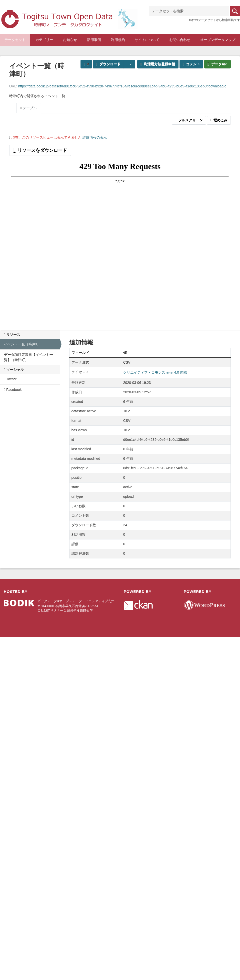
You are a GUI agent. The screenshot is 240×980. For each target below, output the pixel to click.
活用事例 (94, 40)
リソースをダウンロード (40, 150)
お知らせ (70, 40)
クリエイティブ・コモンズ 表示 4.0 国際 (155, 372)
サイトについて (147, 40)
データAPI (217, 64)
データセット (15, 40)
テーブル (29, 108)
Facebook (13, 390)
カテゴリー (44, 40)
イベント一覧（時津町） (23, 344)
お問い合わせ (180, 40)
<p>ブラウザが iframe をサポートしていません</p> (120, 241)
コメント (191, 64)
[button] (129, 64)
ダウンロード (108, 64)
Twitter (10, 379)
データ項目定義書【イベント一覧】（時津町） (28, 357)
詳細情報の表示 (95, 137)
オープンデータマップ (218, 40)
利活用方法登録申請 (158, 64)
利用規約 (118, 40)
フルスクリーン (189, 120)
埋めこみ (219, 120)
